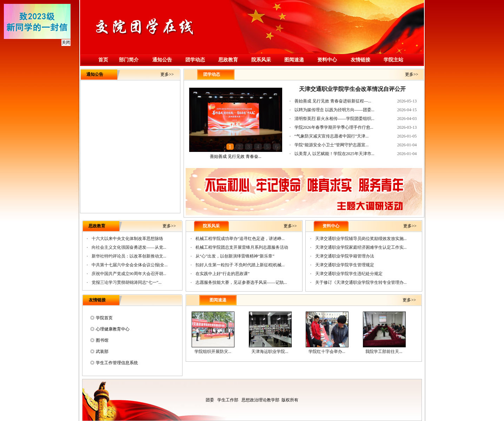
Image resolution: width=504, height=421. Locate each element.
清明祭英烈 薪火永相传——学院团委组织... (334, 119)
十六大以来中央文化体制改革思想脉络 (127, 239)
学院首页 (104, 318)
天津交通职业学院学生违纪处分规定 (349, 274)
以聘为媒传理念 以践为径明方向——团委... (334, 110)
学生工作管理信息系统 (117, 363)
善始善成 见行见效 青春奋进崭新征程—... (333, 101)
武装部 (102, 352)
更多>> (167, 74)
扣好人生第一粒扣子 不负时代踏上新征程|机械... (240, 265)
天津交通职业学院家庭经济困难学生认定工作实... (361, 247)
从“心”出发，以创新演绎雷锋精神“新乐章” (235, 256)
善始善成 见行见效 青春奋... (236, 156)
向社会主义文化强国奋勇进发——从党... (129, 247)
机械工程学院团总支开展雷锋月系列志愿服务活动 (242, 247)
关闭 (65, 41)
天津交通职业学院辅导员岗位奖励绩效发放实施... (361, 239)
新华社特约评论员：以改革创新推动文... (129, 256)
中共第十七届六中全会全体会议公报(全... (130, 265)
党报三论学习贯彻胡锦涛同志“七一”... (127, 282)
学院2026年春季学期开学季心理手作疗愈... (334, 127)
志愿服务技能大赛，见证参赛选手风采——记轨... (241, 282)
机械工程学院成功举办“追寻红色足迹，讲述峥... (240, 239)
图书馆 (102, 340)
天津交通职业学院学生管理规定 (345, 265)
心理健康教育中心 (113, 329)
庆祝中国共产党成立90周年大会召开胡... (129, 274)
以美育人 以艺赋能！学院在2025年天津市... (334, 154)
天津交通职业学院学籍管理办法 (345, 256)
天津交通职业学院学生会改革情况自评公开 (352, 89)
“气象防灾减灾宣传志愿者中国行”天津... (332, 136)
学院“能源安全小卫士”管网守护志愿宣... (332, 145)
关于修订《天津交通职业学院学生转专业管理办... (361, 282)
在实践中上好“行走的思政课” (223, 274)
